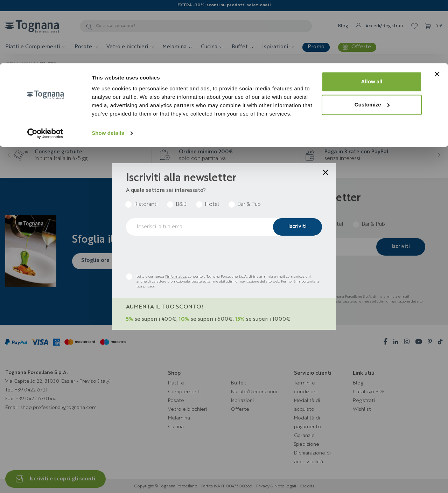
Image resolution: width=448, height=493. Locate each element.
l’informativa (176, 277)
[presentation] (179, 255)
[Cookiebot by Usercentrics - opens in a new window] (45, 70)
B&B (181, 205)
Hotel (212, 205)
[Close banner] (437, 11)
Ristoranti (146, 205)
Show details (108, 70)
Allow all (372, 18)
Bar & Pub (249, 205)
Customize (372, 41)
